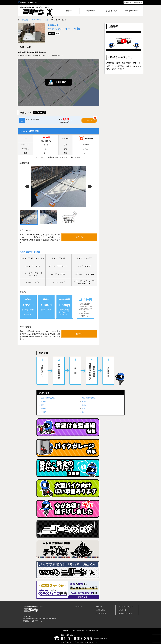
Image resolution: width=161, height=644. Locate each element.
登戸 (43, 405)
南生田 (43, 408)
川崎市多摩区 (37, 20)
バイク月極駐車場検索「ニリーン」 (33, 609)
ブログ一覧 (123, 610)
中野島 (43, 412)
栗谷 (83, 408)
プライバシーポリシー (126, 607)
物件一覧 (99, 607)
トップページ (78, 607)
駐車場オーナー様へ (125, 613)
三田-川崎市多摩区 (48, 398)
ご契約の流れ (100, 610)
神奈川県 (25, 20)
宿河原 (84, 401)
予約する (89, 120)
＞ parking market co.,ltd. (27, 3)
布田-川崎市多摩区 (89, 398)
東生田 (43, 401)
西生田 (84, 405)
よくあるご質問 (101, 613)
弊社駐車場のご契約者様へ (132, 2)
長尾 (46, 20)
